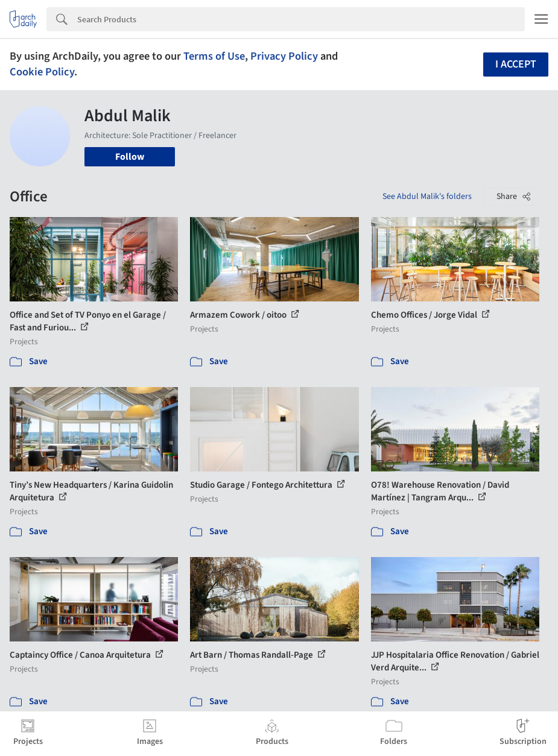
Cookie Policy (42, 72)
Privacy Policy (284, 56)
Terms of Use (214, 56)
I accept (516, 64)
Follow (130, 157)
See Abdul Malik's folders (427, 197)
